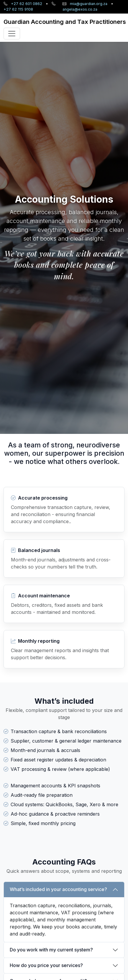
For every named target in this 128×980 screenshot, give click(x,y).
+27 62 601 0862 (27, 4)
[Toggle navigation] (12, 34)
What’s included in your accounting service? (58, 889)
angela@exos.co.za (80, 9)
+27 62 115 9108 (18, 9)
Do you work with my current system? (51, 950)
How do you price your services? (46, 965)
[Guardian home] (65, 22)
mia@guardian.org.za (89, 4)
